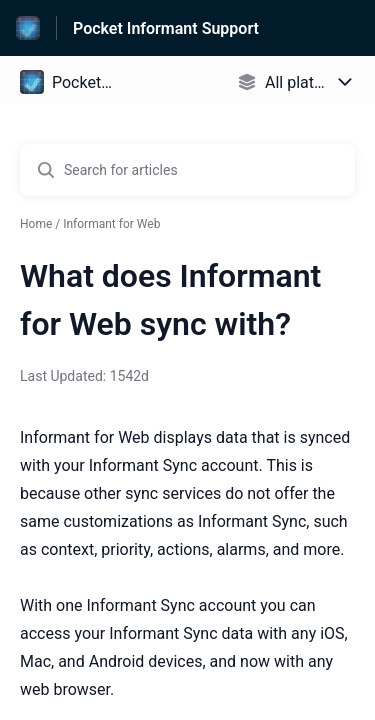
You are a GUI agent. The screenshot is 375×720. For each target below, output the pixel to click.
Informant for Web (111, 224)
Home (36, 224)
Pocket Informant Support (166, 28)
